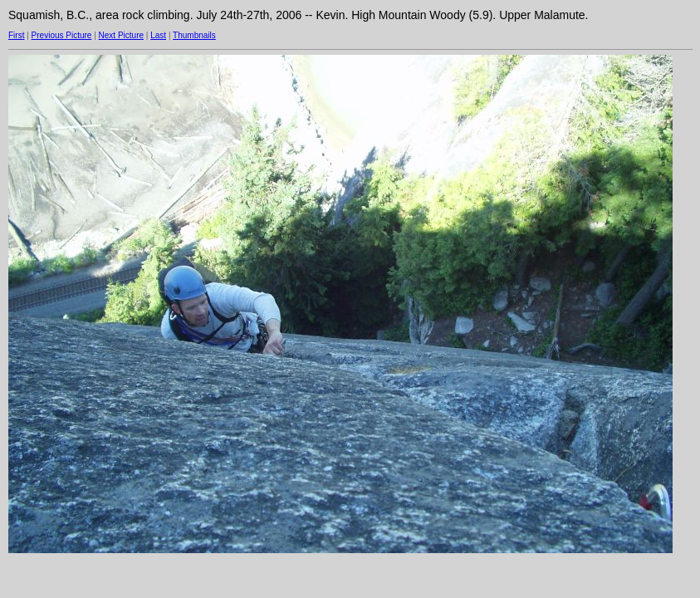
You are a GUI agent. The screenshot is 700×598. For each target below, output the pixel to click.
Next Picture (121, 35)
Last (158, 35)
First (16, 35)
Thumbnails (194, 35)
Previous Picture (62, 35)
